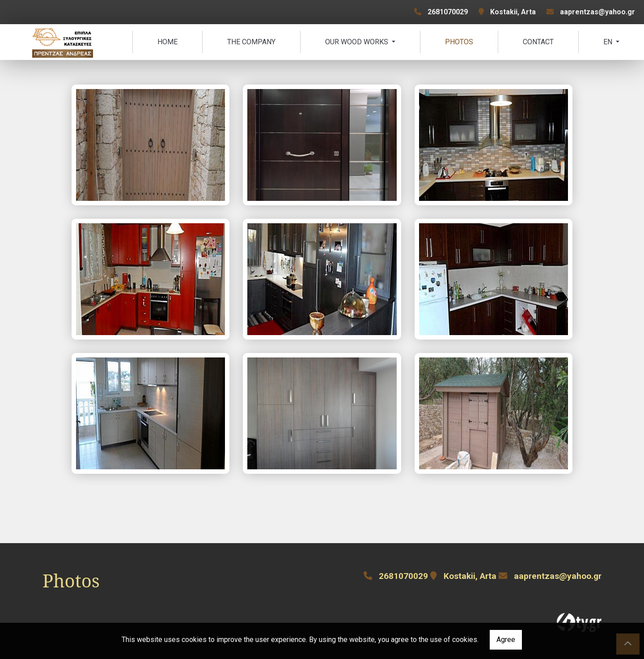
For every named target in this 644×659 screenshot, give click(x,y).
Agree (506, 640)
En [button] (609, 42)
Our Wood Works (358, 42)
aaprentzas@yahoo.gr (597, 12)
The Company (251, 42)
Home (167, 42)
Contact (538, 42)
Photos (459, 42)
